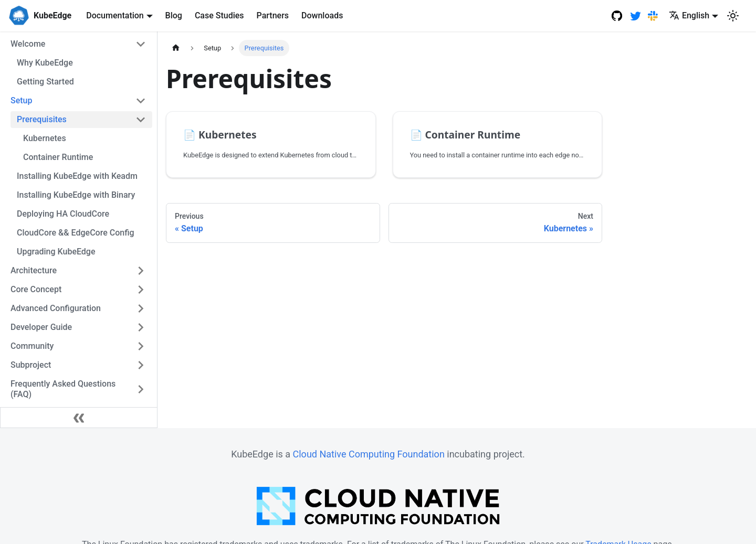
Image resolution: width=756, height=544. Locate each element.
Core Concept (36, 289)
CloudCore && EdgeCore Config (76, 233)
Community (32, 346)
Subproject (31, 365)
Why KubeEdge (45, 63)
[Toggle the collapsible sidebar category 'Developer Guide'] (141, 327)
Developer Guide (41, 327)
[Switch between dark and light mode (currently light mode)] (733, 16)
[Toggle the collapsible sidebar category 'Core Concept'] (141, 290)
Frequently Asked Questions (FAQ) (63, 389)
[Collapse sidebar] (79, 418)
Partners (273, 15)
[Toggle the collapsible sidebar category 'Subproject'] (141, 365)
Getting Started (45, 82)
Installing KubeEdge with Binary (76, 195)
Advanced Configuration (56, 308)
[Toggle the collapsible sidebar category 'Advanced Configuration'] (141, 308)
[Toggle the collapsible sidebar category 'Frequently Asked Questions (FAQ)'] (141, 389)
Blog (174, 15)
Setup (21, 100)
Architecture (34, 270)
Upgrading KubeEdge (56, 252)
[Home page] (176, 48)
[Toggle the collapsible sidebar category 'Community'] (141, 346)
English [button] (689, 15)
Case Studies (219, 15)
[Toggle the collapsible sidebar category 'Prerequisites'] (141, 120)
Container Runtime (58, 157)
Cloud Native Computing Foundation (369, 454)
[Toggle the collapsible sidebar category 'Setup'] (141, 101)
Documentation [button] (115, 15)
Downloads (322, 15)
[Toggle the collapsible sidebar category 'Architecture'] (141, 271)
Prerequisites (42, 119)
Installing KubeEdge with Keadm (77, 176)
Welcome (28, 44)
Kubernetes (45, 138)
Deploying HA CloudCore (63, 214)
